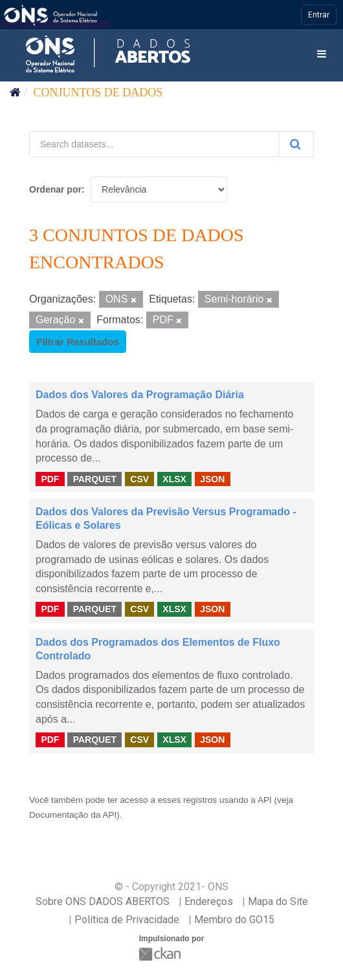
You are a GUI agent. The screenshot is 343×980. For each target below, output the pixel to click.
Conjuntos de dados (98, 92)
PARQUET (95, 478)
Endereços (209, 901)
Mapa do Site (278, 901)
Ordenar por (55, 189)
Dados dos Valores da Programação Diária (140, 395)
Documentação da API (73, 815)
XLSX (174, 478)
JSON (212, 478)
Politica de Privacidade (127, 920)
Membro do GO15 (234, 920)
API (265, 800)
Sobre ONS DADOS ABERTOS (103, 901)
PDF (50, 478)
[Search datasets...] (154, 144)
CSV (139, 478)
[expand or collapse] (322, 55)
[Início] (15, 92)
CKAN (161, 954)
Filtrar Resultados (78, 342)
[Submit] (296, 144)
